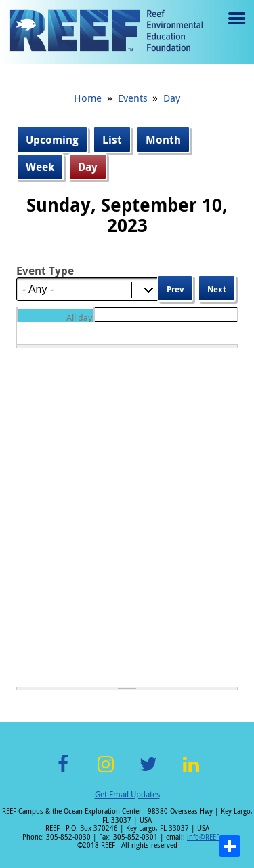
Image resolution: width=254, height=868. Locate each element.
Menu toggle (235, 28)
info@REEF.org (209, 837)
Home (88, 98)
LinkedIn (191, 772)
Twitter (148, 772)
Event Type (45, 270)
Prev (175, 289)
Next (217, 289)
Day (172, 98)
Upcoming (52, 140)
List (112, 140)
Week (40, 167)
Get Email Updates (127, 794)
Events (133, 98)
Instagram (106, 772)
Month (163, 140)
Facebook (63, 772)
